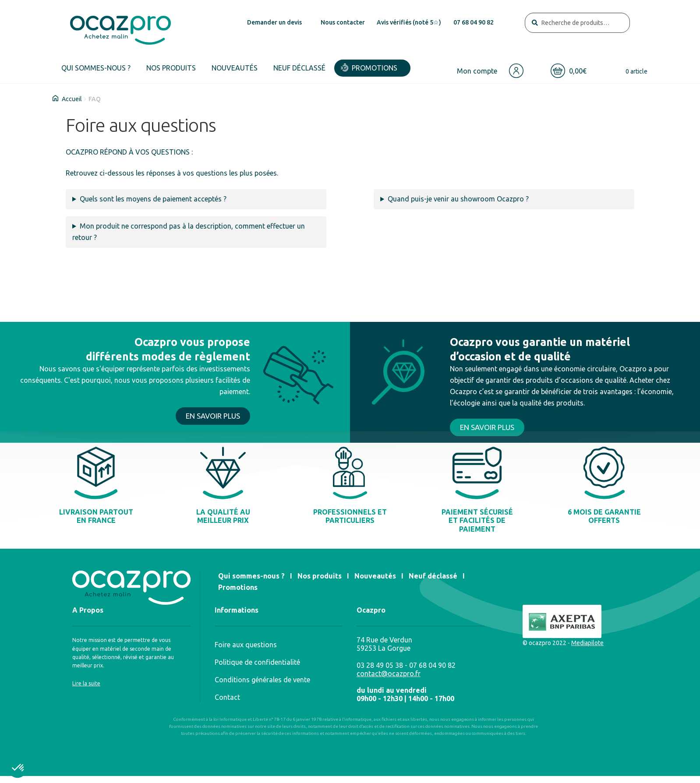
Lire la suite (86, 683)
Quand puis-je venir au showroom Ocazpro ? (458, 199)
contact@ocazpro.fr (389, 674)
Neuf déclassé (299, 68)
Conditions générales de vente (262, 680)
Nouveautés (235, 68)
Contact (227, 697)
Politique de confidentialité (257, 662)
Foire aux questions (246, 645)
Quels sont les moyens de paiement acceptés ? (153, 199)
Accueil (72, 99)
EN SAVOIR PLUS (213, 416)
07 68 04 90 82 (474, 22)
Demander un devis (274, 22)
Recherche (535, 23)
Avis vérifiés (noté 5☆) (409, 22)
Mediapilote (587, 643)
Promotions (375, 68)
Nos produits (171, 68)
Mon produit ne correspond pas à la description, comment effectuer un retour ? (189, 232)
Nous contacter (343, 22)
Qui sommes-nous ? (96, 68)
